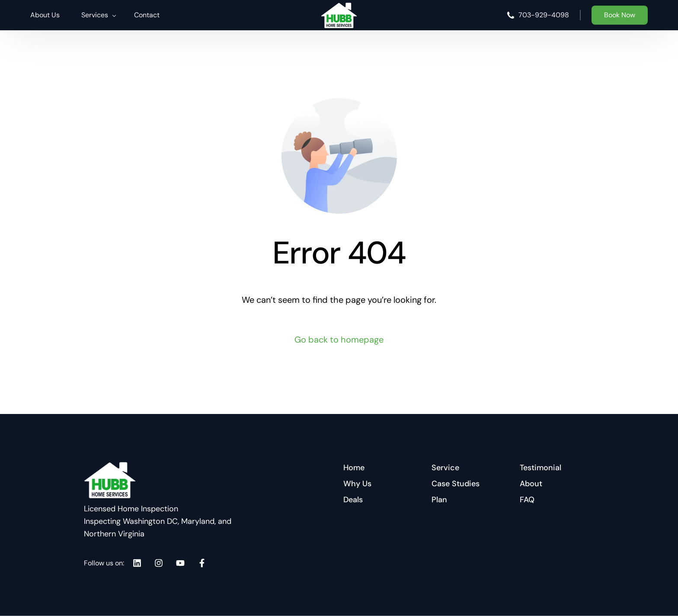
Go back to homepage (339, 340)
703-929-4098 (544, 15)
